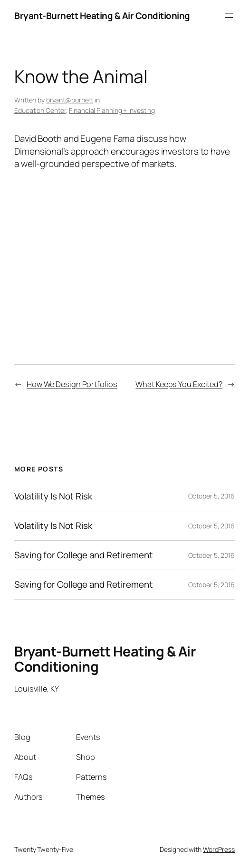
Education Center (40, 110)
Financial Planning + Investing (112, 110)
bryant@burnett (70, 100)
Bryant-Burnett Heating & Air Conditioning (102, 16)
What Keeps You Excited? (179, 384)
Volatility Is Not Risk (53, 496)
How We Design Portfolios (72, 384)
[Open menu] (229, 16)
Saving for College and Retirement (84, 555)
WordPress (219, 849)
